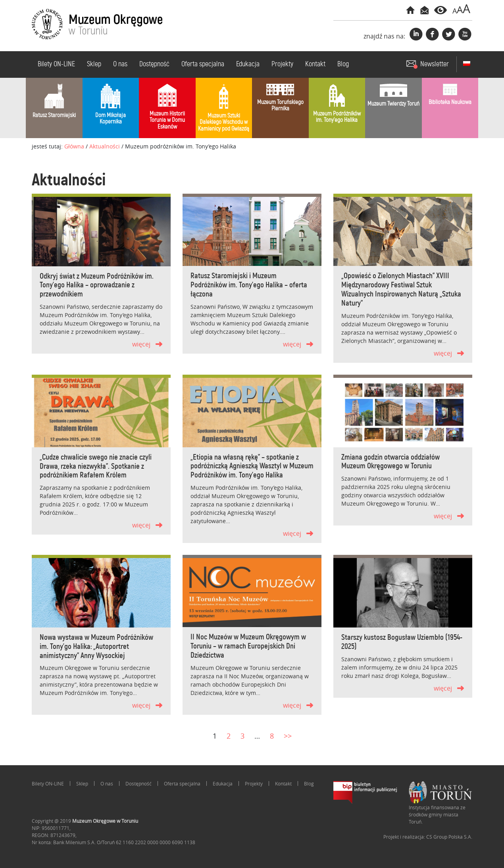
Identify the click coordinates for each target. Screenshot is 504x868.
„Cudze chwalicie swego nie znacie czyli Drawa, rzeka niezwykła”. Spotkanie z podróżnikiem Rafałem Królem (96, 467)
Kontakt (315, 64)
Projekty (282, 64)
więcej (141, 344)
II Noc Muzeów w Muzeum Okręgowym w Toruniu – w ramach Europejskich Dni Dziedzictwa (248, 646)
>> (288, 736)
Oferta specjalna (203, 64)
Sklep (94, 64)
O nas (120, 64)
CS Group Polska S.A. (449, 837)
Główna (74, 146)
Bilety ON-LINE (56, 64)
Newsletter (435, 64)
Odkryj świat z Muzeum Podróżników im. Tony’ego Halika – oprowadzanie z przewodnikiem (97, 286)
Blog (343, 64)
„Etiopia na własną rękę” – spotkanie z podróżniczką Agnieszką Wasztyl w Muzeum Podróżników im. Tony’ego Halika (252, 467)
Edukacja (248, 64)
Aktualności (105, 146)
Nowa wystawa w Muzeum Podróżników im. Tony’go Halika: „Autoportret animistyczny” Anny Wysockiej (96, 647)
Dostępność (154, 64)
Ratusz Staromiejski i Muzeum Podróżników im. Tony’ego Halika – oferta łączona (249, 285)
